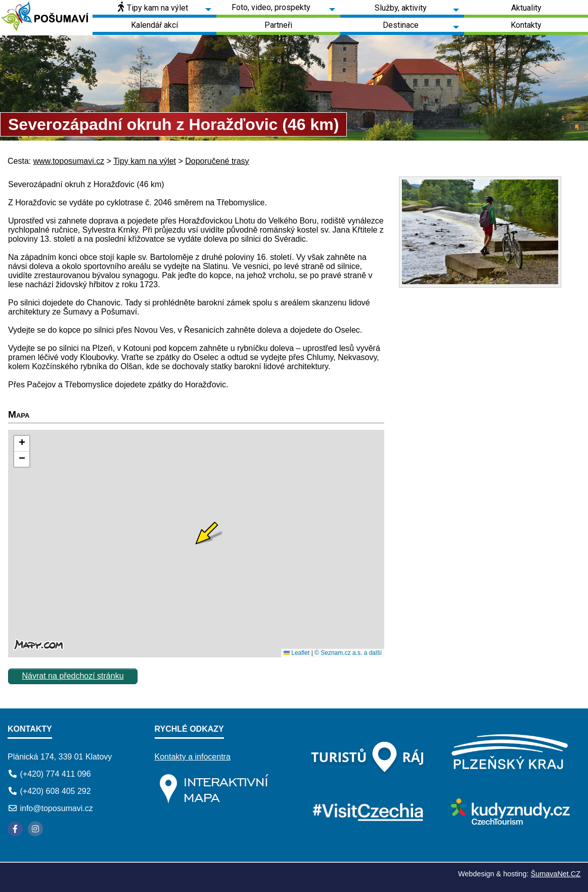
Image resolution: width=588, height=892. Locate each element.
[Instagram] (35, 829)
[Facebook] (15, 829)
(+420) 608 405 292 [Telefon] (55, 791)
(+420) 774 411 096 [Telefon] (55, 774)
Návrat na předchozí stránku (73, 676)
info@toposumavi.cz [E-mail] (56, 808)
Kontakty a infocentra (193, 757)
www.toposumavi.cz (69, 161)
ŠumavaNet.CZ (556, 874)
